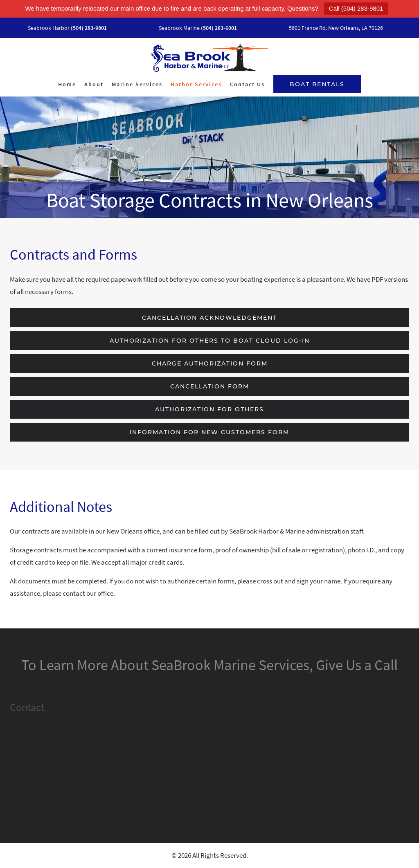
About (94, 84)
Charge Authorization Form (210, 363)
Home (67, 84)
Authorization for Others (209, 409)
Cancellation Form (210, 386)
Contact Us (247, 84)
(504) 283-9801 (89, 28)
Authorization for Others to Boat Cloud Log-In (210, 341)
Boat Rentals (317, 84)
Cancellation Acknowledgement (209, 318)
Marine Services (137, 84)
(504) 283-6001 (219, 28)
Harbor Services (196, 84)
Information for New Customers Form (209, 432)
